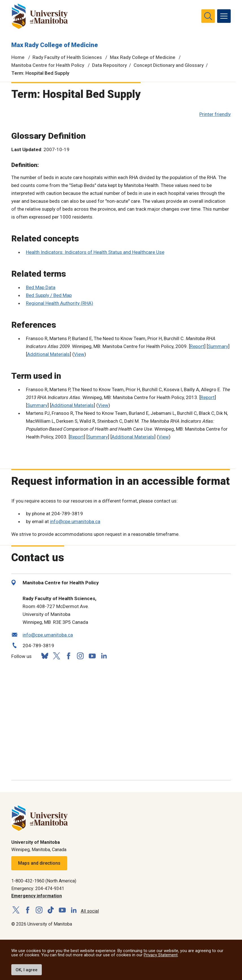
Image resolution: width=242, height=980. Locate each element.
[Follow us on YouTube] (92, 655)
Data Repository (109, 65)
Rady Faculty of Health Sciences (67, 57)
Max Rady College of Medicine (55, 45)
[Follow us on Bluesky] (45, 656)
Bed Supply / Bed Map (49, 295)
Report (197, 346)
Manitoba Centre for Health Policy (48, 65)
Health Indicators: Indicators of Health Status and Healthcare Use (95, 252)
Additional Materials (48, 354)
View (79, 354)
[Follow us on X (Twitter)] (56, 656)
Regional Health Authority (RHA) (60, 303)
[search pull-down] (208, 16)
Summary (218, 346)
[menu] (224, 16)
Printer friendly (215, 114)
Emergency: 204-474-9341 (38, 888)
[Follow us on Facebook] (68, 656)
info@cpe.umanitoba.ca (75, 521)
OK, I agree (27, 970)
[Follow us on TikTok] (51, 910)
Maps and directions (39, 863)
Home (18, 57)
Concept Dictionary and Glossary (169, 65)
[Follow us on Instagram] (80, 656)
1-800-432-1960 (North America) (44, 881)
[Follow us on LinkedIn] (104, 655)
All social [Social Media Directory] (90, 911)
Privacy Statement (161, 955)
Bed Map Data (41, 287)
